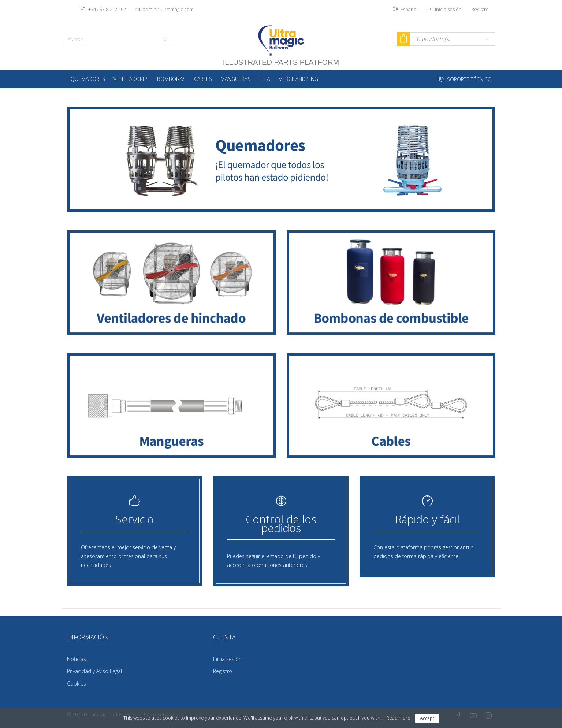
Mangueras (235, 79)
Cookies (77, 684)
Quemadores (88, 79)
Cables (203, 79)
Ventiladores (131, 79)
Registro (223, 671)
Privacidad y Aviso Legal (94, 671)
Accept (427, 718)
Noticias (77, 659)
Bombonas (171, 79)
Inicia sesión (227, 659)
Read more (398, 718)
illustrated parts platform (281, 59)
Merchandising (298, 79)
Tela (264, 79)
